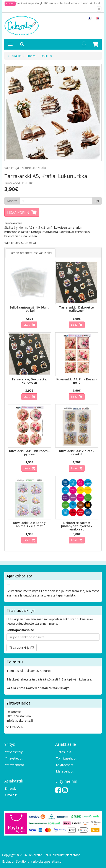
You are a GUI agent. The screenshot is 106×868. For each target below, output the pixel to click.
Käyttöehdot (65, 765)
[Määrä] (56, 201)
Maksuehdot (65, 771)
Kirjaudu (11, 788)
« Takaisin (15, 56)
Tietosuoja (64, 752)
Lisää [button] (27, 325)
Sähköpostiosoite (20, 630)
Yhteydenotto (15, 765)
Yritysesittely (14, 752)
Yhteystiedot (14, 758)
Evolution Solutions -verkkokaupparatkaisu (32, 861)
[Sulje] (99, 9)
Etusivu (31, 56)
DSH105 (46, 56)
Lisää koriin (18, 213)
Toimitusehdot (66, 758)
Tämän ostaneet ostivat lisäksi (31, 253)
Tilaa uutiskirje (19, 647)
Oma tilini (12, 795)
